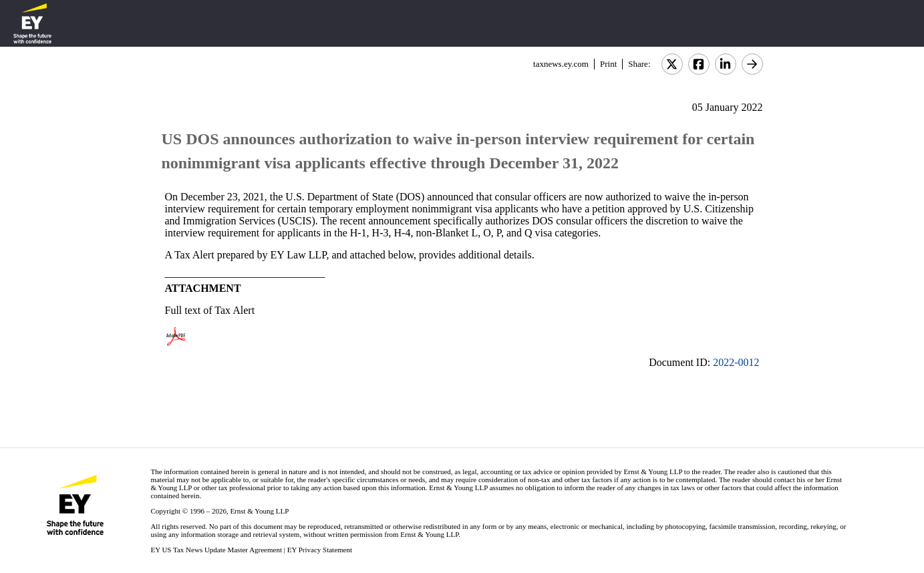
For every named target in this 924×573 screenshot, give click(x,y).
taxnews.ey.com (561, 64)
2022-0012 (736, 362)
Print (608, 64)
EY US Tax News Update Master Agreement (216, 550)
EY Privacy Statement (320, 550)
